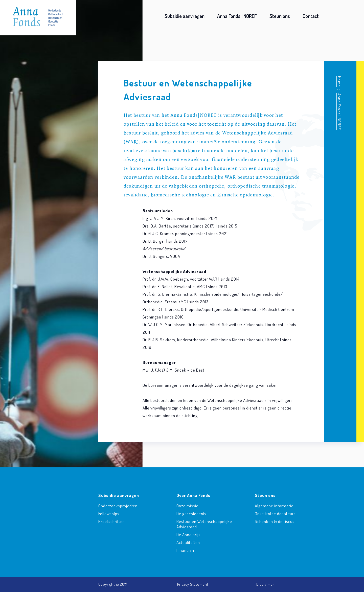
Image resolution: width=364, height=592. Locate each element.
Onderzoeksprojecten (118, 506)
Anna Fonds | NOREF (237, 16)
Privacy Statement (193, 584)
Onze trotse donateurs (275, 514)
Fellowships (109, 514)
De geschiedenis (191, 514)
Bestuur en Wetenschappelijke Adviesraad (204, 524)
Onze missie (187, 506)
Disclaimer (265, 584)
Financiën (185, 550)
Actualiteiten (188, 542)
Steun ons (280, 16)
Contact (311, 16)
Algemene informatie (274, 506)
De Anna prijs (188, 534)
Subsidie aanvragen (185, 16)
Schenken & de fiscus (275, 521)
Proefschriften (112, 521)
